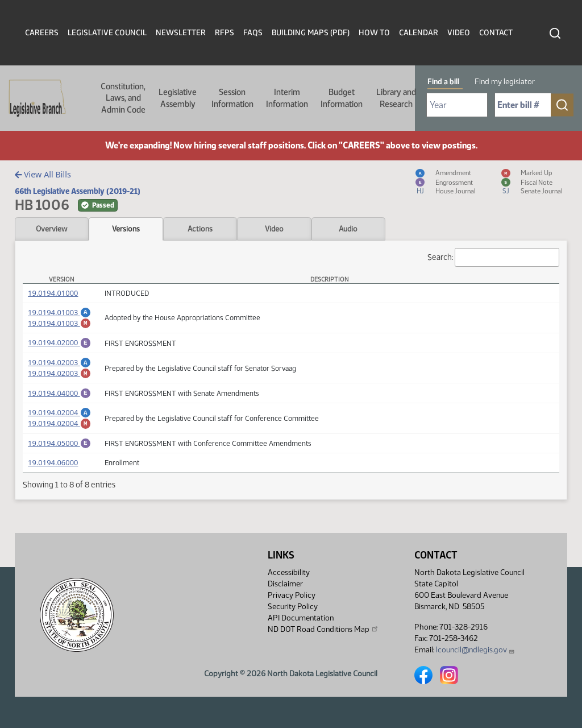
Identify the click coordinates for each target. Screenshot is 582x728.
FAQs (253, 33)
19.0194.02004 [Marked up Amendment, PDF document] (59, 435)
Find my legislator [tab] (505, 82)
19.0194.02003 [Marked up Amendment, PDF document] (59, 380)
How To (374, 33)
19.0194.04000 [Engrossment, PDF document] (59, 402)
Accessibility (289, 572)
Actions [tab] (200, 229)
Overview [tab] (51, 229)
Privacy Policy (292, 595)
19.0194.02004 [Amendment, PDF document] (59, 423)
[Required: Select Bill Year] (457, 105)
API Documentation (301, 618)
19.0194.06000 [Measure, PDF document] (53, 478)
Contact (496, 33)
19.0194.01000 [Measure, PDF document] (53, 293)
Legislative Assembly (178, 98)
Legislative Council (107, 33)
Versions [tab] (126, 229)
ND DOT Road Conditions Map (323, 629)
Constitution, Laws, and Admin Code (123, 98)
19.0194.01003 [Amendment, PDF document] (59, 312)
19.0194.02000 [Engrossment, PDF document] (59, 346)
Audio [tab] (348, 229)
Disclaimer (285, 584)
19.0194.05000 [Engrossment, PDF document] (59, 457)
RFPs (225, 33)
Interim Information (287, 98)
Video (459, 33)
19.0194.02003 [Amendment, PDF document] (59, 367)
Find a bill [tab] (443, 82)
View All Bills (43, 174)
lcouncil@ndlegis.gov (475, 650)
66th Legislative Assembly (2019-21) (78, 191)
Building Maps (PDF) (311, 33)
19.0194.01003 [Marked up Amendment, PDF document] (59, 325)
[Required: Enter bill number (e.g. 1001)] (523, 105)
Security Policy (293, 607)
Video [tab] (274, 229)
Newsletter (181, 33)
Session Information (232, 98)
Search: (493, 257)
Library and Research (396, 98)
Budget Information (342, 98)
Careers (42, 33)
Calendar (419, 33)
